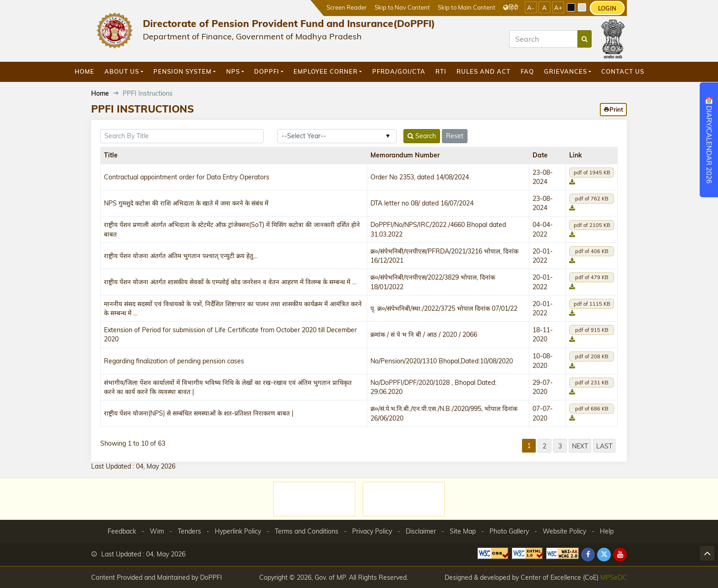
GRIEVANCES (566, 71)
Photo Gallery (509, 531)
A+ (558, 8)
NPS (233, 71)
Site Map (463, 531)
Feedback (122, 531)
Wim (157, 531)
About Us (122, 71)
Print (613, 109)
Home (84, 71)
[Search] (544, 39)
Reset (455, 136)
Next (580, 446)
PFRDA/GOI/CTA (399, 71)
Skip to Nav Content (402, 7)
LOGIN (607, 8)
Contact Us (623, 71)
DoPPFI (267, 71)
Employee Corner (326, 71)
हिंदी (511, 7)
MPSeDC (614, 577)
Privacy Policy (372, 531)
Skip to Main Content (467, 7)
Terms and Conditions (307, 531)
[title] (182, 136)
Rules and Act (484, 71)
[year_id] (337, 136)
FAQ (527, 71)
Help (607, 531)
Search (422, 136)
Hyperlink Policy (238, 531)
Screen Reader (347, 7)
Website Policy (564, 531)
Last (604, 446)
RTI (441, 71)
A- (531, 8)
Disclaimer (421, 531)
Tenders (189, 531)
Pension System (182, 71)
